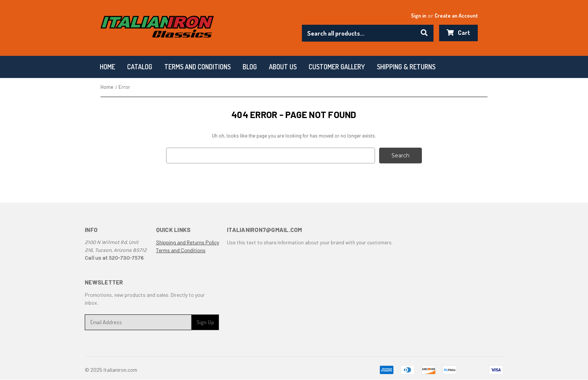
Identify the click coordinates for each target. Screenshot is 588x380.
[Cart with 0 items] (458, 33)
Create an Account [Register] (456, 16)
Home (107, 67)
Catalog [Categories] (140, 67)
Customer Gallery (337, 67)
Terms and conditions (197, 67)
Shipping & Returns (406, 67)
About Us (283, 67)
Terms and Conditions (181, 250)
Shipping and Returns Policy (187, 242)
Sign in (419, 16)
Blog (250, 67)
